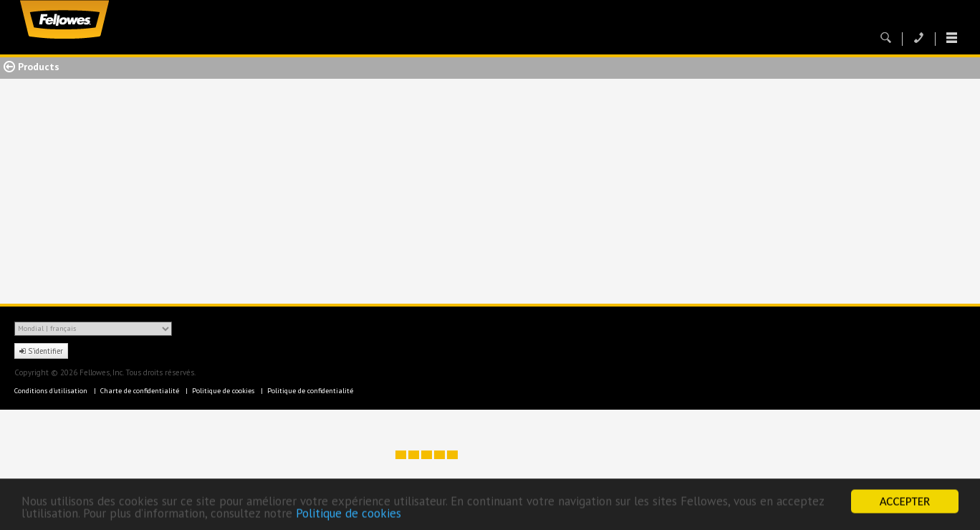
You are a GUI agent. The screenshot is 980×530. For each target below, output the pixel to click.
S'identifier (41, 351)
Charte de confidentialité (141, 391)
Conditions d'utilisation (52, 391)
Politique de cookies (349, 514)
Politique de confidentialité (310, 391)
